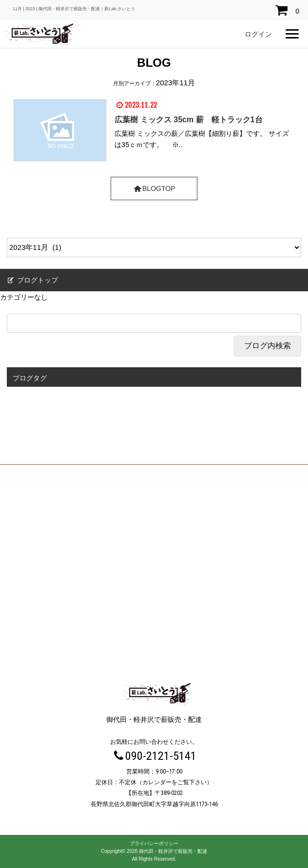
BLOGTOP (154, 189)
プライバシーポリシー (154, 843)
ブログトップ (32, 280)
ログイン (258, 34)
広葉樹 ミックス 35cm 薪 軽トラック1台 (188, 120)
